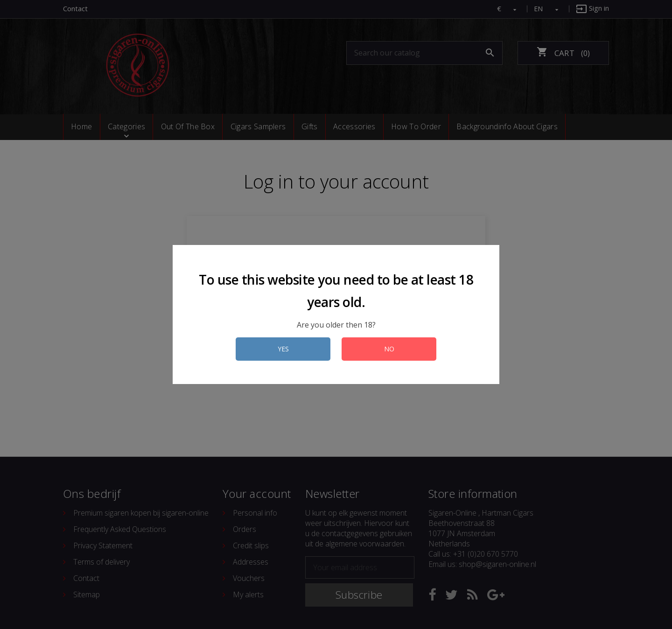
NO (389, 349)
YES (283, 349)
